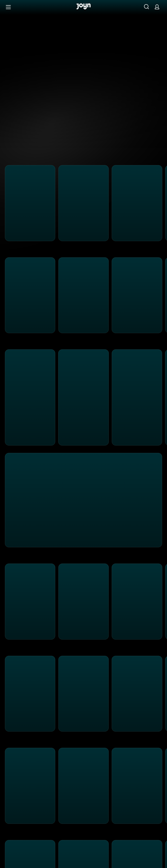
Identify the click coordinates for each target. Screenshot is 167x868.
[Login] (157, 7)
